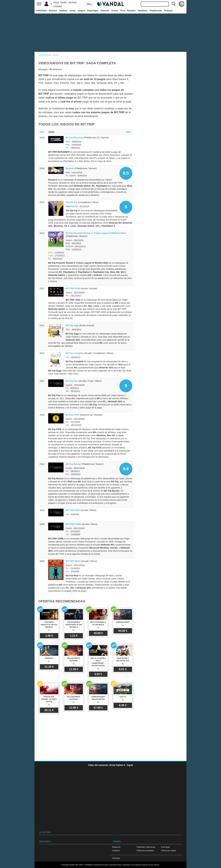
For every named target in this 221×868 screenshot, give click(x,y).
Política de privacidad (145, 850)
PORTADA (41, 11)
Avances (105, 11)
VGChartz (116, 858)
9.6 (126, 469)
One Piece (73, 2)
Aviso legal (165, 847)
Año (43, 132)
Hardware (143, 11)
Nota (129, 132)
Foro (123, 11)
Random (132, 11)
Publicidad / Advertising (146, 847)
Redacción (116, 847)
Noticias (53, 11)
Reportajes (93, 11)
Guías (73, 11)
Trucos (115, 11)
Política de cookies (169, 850)
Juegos (81, 11)
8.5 (126, 173)
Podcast (168, 11)
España (64, 2)
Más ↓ (89, 4)
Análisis (63, 11)
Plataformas (156, 11)
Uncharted (58, 6)
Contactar (116, 850)
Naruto (56, 2)
